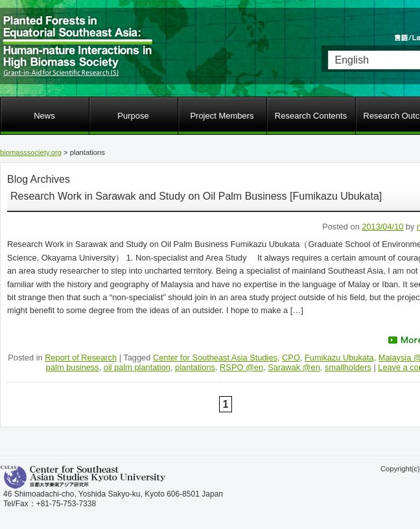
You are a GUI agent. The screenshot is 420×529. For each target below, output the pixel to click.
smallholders (348, 367)
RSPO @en (241, 367)
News (44, 116)
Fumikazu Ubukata (339, 358)
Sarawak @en (294, 367)
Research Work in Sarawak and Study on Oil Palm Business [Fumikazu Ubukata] (196, 196)
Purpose (133, 116)
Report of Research (81, 358)
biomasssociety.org (31, 152)
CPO (291, 358)
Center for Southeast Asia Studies (215, 358)
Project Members (222, 116)
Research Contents (311, 116)
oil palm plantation (137, 367)
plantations (195, 367)
